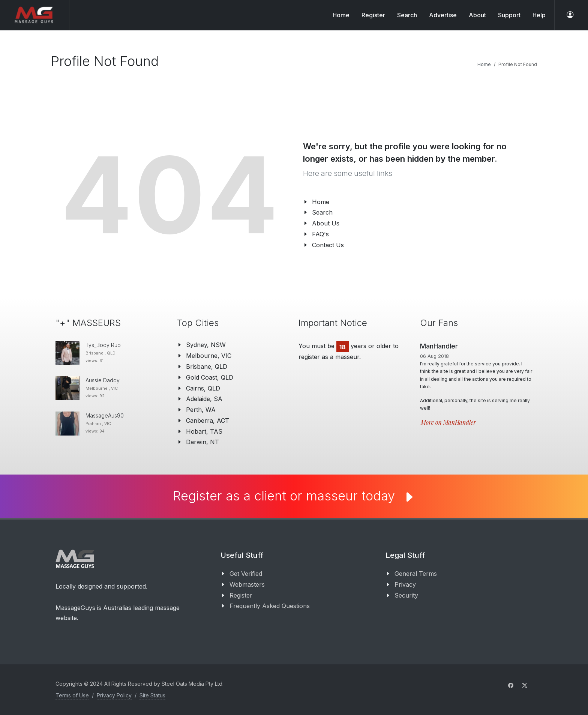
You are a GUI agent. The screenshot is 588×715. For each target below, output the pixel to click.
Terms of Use (72, 695)
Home (341, 15)
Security (406, 595)
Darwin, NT (202, 442)
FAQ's (320, 234)
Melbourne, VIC (209, 356)
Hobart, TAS (204, 431)
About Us (326, 223)
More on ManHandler (448, 422)
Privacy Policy (114, 695)
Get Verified (246, 574)
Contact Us (328, 245)
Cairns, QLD (203, 388)
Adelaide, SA (204, 399)
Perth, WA (201, 410)
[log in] (570, 15)
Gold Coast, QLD (210, 377)
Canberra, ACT (208, 421)
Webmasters (247, 584)
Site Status (152, 695)
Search (322, 212)
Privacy (405, 584)
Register (241, 595)
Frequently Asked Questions (270, 606)
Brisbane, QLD (207, 367)
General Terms (416, 574)
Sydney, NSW (206, 345)
